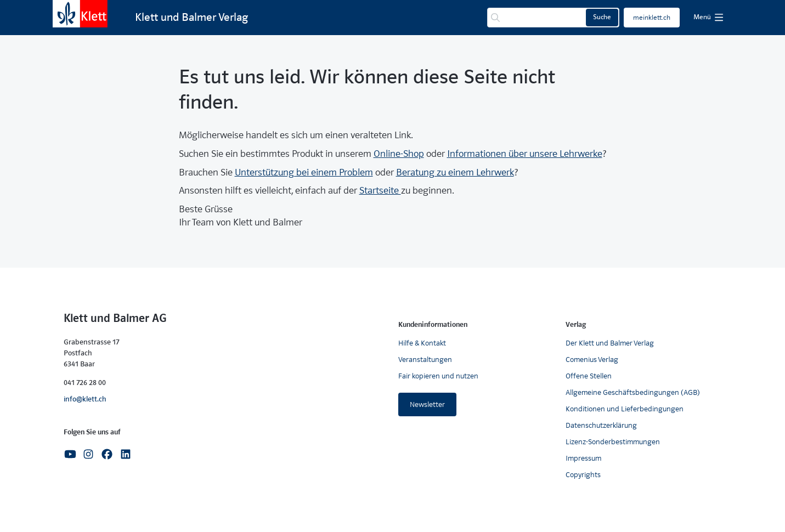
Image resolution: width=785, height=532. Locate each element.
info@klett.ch (85, 399)
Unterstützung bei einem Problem (304, 172)
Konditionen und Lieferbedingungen (625, 409)
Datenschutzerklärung (601, 425)
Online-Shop (399, 154)
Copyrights (583, 475)
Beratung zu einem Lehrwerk (455, 172)
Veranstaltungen (425, 360)
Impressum (583, 458)
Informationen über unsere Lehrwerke (525, 154)
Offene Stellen (589, 376)
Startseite (380, 191)
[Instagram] (88, 454)
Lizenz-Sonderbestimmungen (613, 442)
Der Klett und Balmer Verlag (610, 343)
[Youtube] (70, 454)
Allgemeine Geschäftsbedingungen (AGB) (633, 392)
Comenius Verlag (592, 360)
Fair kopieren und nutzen (438, 376)
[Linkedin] (126, 454)
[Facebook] (107, 454)
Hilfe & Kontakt (422, 343)
